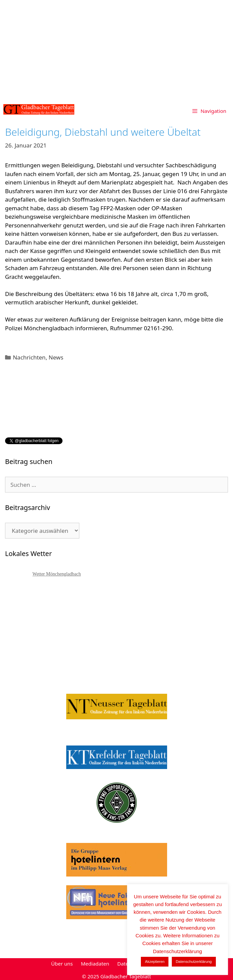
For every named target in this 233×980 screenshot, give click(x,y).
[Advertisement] (116, 50)
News (56, 357)
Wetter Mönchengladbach (57, 574)
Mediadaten (95, 964)
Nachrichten (29, 357)
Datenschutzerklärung (194, 962)
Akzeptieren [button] (155, 962)
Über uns (62, 964)
